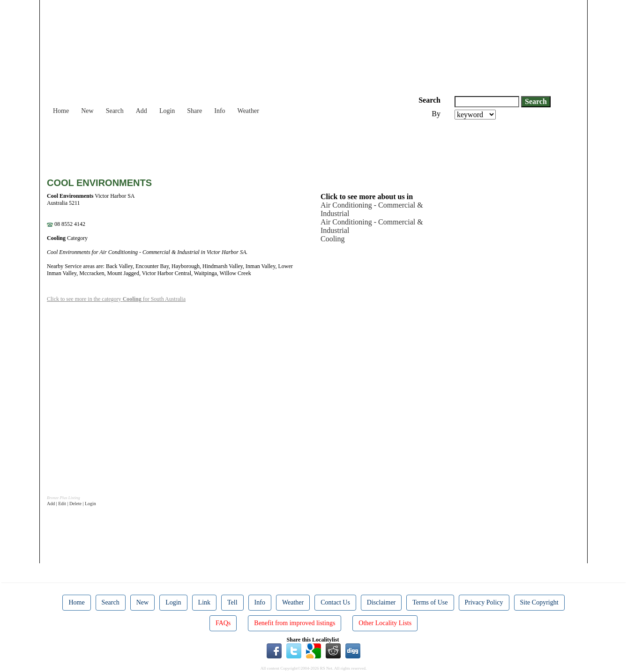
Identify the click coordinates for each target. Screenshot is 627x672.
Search (115, 111)
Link (204, 602)
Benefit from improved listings (295, 623)
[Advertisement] (217, 145)
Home (61, 111)
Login (167, 111)
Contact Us (335, 602)
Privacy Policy (484, 602)
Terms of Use (430, 602)
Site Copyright (539, 602)
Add (142, 111)
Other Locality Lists (385, 623)
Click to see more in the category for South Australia (116, 299)
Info (220, 111)
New (87, 111)
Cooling (333, 239)
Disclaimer (381, 602)
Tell (232, 602)
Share (194, 111)
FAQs (223, 623)
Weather (248, 111)
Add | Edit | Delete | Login (71, 504)
